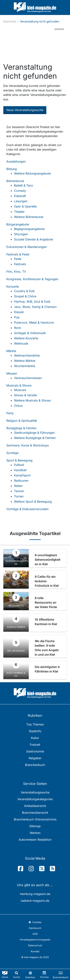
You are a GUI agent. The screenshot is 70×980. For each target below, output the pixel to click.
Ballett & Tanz (24, 185)
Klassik (19, 312)
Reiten (18, 486)
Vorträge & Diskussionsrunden (27, 509)
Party (10, 413)
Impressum (35, 928)
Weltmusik (21, 343)
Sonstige (12, 453)
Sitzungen (21, 234)
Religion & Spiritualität (22, 421)
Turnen (19, 496)
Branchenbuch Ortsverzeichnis (35, 819)
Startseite (10, 21)
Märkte (11, 351)
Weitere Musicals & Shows (32, 400)
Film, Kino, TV (16, 272)
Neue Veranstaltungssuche (25, 110)
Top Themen (35, 724)
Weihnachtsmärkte (27, 355)
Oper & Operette (25, 206)
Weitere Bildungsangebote (32, 173)
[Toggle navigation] (30, 974)
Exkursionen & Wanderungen (27, 247)
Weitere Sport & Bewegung (33, 502)
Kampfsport (22, 475)
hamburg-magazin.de (35, 894)
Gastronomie (35, 751)
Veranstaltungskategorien (35, 799)
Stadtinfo (35, 731)
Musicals (20, 390)
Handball (20, 470)
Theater (19, 212)
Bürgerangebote (18, 224)
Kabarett (20, 196)
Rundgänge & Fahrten (21, 428)
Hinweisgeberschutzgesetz (35, 940)
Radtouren (21, 481)
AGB (35, 934)
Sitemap (35, 826)
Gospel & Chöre (25, 296)
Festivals (20, 264)
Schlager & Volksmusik (30, 333)
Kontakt (35, 951)
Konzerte (13, 287)
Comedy (20, 191)
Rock (18, 328)
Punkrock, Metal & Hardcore (34, 322)
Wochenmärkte (25, 366)
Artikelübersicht (35, 806)
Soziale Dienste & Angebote (34, 239)
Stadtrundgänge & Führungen (34, 433)
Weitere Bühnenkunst (29, 217)
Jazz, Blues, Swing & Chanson (35, 307)
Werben (35, 833)
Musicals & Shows (19, 385)
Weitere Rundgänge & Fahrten (35, 438)
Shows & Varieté (25, 395)
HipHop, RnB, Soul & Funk (32, 302)
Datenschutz (35, 945)
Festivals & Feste (18, 254)
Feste (18, 259)
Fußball (19, 465)
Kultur (35, 738)
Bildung (12, 169)
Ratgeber (35, 758)
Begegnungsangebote (29, 229)
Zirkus (18, 406)
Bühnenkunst (15, 181)
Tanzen (19, 491)
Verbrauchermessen (28, 378)
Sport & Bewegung (19, 460)
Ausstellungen (16, 161)
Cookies (35, 922)
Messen (12, 373)
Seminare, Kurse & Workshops (28, 445)
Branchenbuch (35, 765)
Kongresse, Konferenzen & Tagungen (32, 279)
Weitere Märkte (25, 361)
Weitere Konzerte (26, 338)
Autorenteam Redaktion (35, 840)
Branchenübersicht (35, 813)
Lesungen (21, 201)
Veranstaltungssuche (35, 792)
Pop (17, 317)
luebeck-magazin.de (35, 901)
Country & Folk (24, 291)
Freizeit (35, 745)
